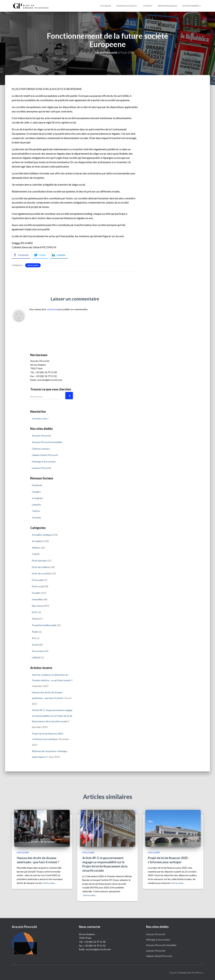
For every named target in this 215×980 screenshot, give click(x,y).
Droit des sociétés (42, 573)
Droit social (38, 586)
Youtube (36, 517)
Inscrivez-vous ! (40, 418)
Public (35, 632)
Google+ (37, 492)
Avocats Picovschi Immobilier (47, 442)
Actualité (106, 6)
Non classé (33, 265)
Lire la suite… (50, 883)
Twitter (36, 511)
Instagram (37, 498)
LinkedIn (36, 505)
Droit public (38, 580)
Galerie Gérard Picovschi (45, 455)
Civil (34, 554)
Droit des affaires (41, 567)
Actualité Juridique (42, 535)
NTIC (35, 612)
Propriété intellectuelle (44, 625)
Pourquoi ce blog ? (127, 6)
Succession (38, 651)
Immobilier (37, 599)
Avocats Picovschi (41, 436)
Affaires (36, 548)
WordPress (197, 973)
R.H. (34, 638)
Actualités (37, 541)
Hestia (173, 973)
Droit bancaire (39, 561)
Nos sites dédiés (192, 6)
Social (35, 645)
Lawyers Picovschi (41, 468)
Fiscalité (36, 593)
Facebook (37, 485)
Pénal (35, 619)
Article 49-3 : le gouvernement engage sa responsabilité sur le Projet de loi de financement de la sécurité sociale (52, 716)
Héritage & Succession (44, 462)
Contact (148, 6)
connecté (52, 309)
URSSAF (36, 657)
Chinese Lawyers (41, 449)
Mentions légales (167, 6)
